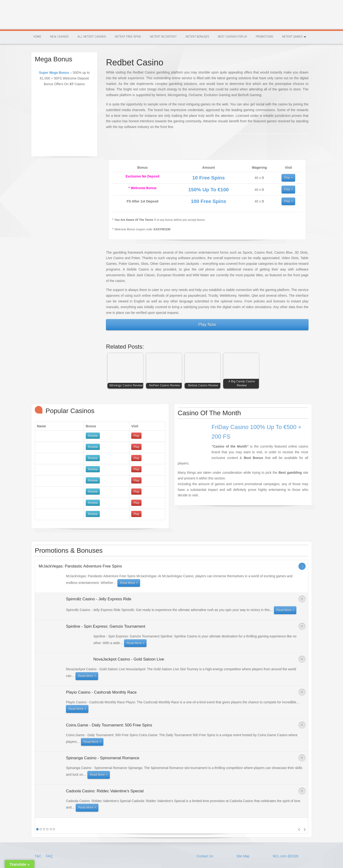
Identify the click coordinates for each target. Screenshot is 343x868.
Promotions (265, 37)
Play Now (207, 325)
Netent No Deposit (163, 37)
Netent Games (292, 37)
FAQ (49, 856)
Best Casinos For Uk (232, 37)
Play (287, 178)
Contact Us (205, 856)
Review (93, 436)
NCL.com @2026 (286, 856)
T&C (38, 856)
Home (37, 37)
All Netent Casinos (92, 37)
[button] (126, 372)
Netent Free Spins (128, 37)
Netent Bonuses (197, 37)
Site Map (243, 856)
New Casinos (59, 37)
